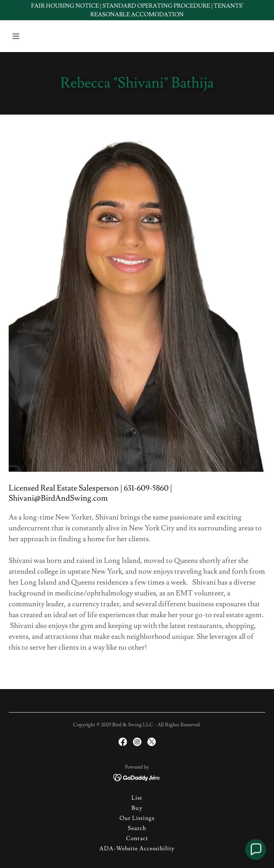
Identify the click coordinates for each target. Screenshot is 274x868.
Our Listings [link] (137, 818)
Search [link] (137, 828)
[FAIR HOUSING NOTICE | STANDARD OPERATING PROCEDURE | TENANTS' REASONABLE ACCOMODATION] (137, 10)
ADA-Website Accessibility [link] (137, 848)
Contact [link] (137, 838)
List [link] (137, 798)
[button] (28, 36)
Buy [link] (137, 808)
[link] (123, 742)
